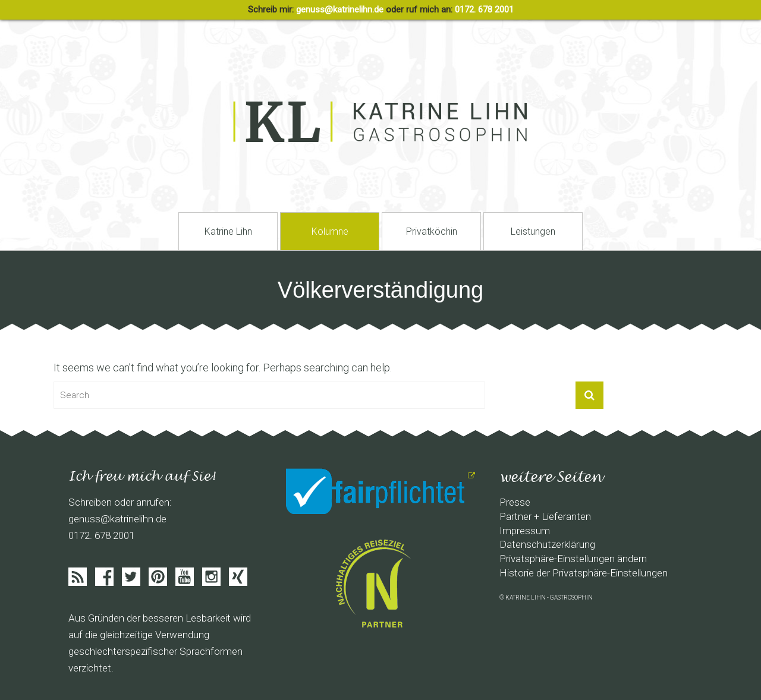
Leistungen (533, 231)
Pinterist (158, 577)
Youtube (185, 577)
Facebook (104, 577)
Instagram (211, 577)
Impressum (525, 531)
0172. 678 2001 (484, 10)
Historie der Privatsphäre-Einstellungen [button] (584, 573)
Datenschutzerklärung (547, 544)
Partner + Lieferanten (545, 516)
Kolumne (330, 231)
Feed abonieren (78, 577)
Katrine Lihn (228, 231)
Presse (515, 502)
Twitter (131, 577)
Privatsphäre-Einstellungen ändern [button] (573, 559)
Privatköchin (432, 231)
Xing (238, 577)
